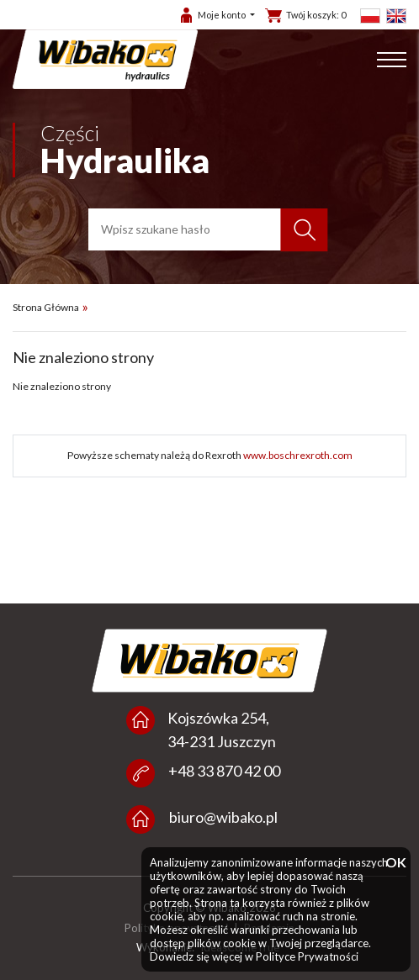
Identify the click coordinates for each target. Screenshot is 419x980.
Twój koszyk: (316, 15)
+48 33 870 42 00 (224, 771)
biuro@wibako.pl (223, 817)
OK (394, 863)
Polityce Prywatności (307, 956)
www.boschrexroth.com (298, 455)
